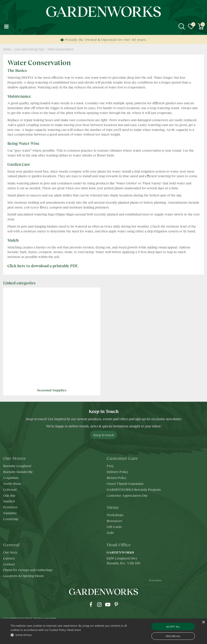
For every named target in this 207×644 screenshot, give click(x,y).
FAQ (110, 466)
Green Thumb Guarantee (125, 483)
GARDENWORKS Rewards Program (134, 489)
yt (108, 604)
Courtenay (11, 519)
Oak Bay (9, 495)
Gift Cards (114, 527)
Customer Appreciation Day (127, 495)
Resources (114, 521)
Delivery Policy (118, 472)
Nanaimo (10, 513)
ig (99, 604)
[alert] (103, 631)
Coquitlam (11, 478)
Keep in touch (104, 435)
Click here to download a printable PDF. (43, 266)
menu (6, 26)
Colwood (10, 489)
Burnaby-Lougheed (17, 466)
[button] (71, 635)
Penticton (10, 507)
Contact (9, 564)
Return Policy (117, 478)
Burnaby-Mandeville (18, 472)
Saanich (9, 501)
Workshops (115, 515)
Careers (9, 558)
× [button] (203, 622)
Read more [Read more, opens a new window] (74, 630)
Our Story (10, 552)
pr (116, 604)
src (182, 26)
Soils (110, 532)
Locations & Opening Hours (23, 576)
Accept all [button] (173, 627)
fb (91, 604)
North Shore (12, 483)
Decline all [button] (173, 636)
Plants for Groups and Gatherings (28, 570)
